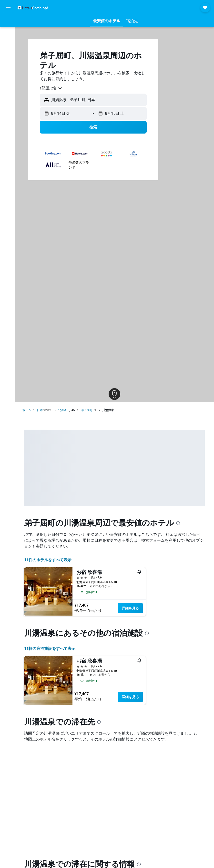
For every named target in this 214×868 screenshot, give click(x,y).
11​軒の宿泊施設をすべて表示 (52, 649)
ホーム (29, 410)
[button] (8, 8)
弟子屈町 (88, 410)
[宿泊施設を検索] (8, 33)
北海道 (64, 410)
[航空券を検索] (8, 22)
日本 (42, 410)
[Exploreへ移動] (8, 63)
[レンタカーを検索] (8, 43)
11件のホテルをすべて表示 (50, 560)
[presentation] (180, 523)
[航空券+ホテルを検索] (8, 53)
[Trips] (8, 77)
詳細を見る (132, 608)
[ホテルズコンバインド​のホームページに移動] (33, 7)
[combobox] (53, 88)
